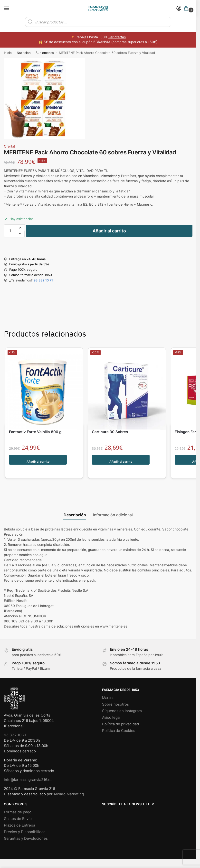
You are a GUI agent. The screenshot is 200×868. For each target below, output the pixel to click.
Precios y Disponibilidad (25, 822)
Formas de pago (18, 802)
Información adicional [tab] (113, 505)
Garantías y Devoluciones (26, 828)
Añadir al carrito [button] (38, 460)
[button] (187, 9)
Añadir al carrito (109, 231)
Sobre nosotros (115, 694)
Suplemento (45, 53)
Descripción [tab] (75, 505)
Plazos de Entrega (19, 815)
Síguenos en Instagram (122, 701)
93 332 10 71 (43, 280)
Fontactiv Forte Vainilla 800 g (35, 432)
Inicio (8, 53)
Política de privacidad (120, 714)
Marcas (108, 688)
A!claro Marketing (69, 784)
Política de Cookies (119, 720)
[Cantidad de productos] (10, 231)
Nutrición (24, 53)
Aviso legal (111, 707)
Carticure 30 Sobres (110, 432)
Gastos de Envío (18, 808)
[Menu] (11, 9)
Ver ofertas (117, 37)
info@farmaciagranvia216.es (28, 769)
